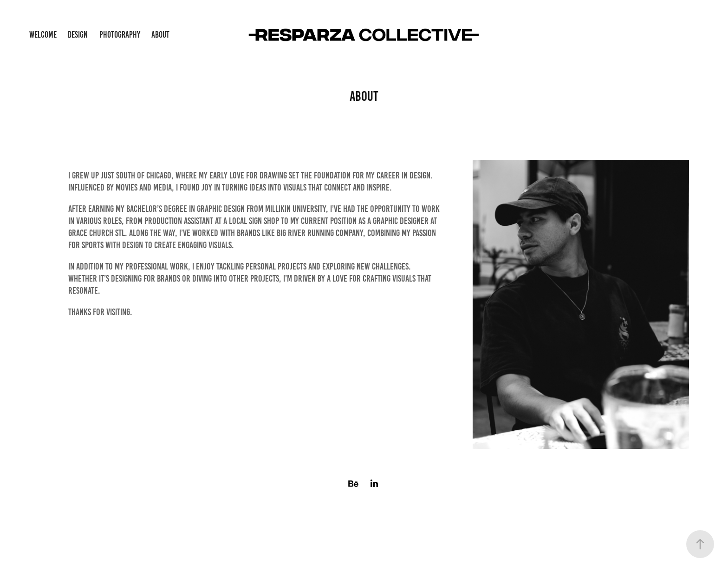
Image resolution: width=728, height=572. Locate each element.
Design (78, 35)
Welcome (43, 35)
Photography (120, 35)
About (160, 35)
